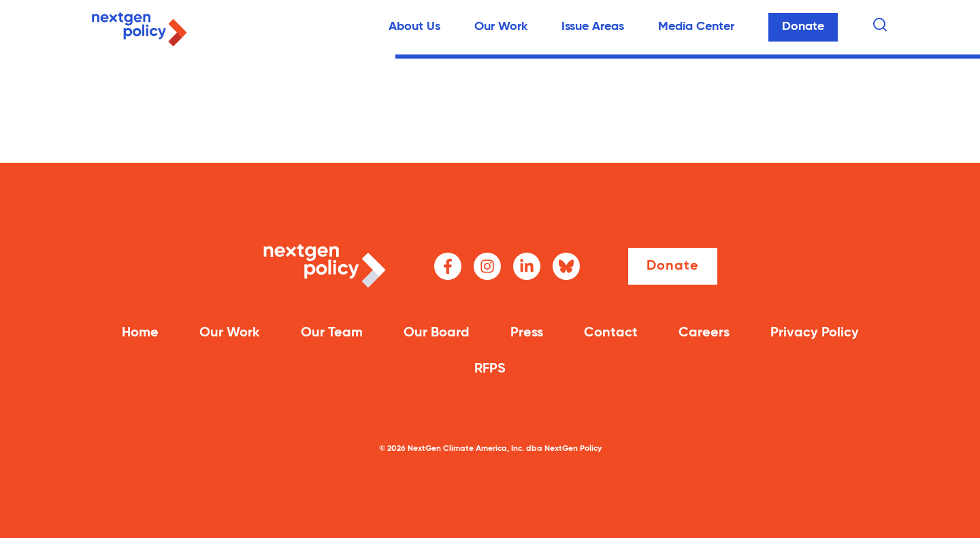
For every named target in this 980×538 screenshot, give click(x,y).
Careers (704, 333)
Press (527, 333)
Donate (803, 27)
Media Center (696, 27)
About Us (414, 27)
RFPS (490, 369)
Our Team (332, 333)
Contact (611, 333)
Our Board (437, 333)
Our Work (501, 27)
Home (140, 333)
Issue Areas (593, 27)
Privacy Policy (815, 333)
